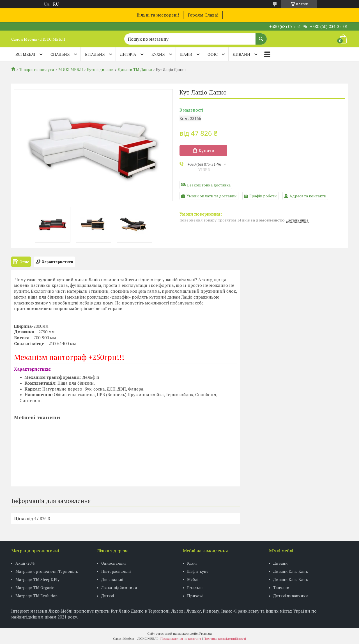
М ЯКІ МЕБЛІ (71, 70)
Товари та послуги (37, 70)
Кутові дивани (100, 70)
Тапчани (281, 588)
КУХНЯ (158, 54)
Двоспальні (112, 579)
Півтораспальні (116, 571)
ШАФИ (186, 54)
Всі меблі (25, 54)
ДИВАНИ (241, 54)
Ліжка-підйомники (119, 588)
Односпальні (113, 563)
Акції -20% (25, 563)
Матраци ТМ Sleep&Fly (37, 579)
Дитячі (108, 596)
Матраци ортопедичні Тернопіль (47, 571)
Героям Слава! (203, 15)
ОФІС (213, 54)
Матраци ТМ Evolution (36, 596)
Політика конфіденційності (225, 639)
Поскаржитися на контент (181, 639)
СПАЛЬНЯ (60, 54)
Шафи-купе (198, 571)
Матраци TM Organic (35, 588)
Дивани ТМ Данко (135, 70)
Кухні (192, 563)
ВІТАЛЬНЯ (95, 54)
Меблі (193, 579)
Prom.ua (206, 633)
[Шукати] (261, 36)
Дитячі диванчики (291, 596)
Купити (206, 151)
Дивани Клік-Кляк (291, 571)
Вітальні (195, 588)
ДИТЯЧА (128, 54)
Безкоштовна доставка (209, 185)
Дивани (280, 563)
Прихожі (195, 596)
